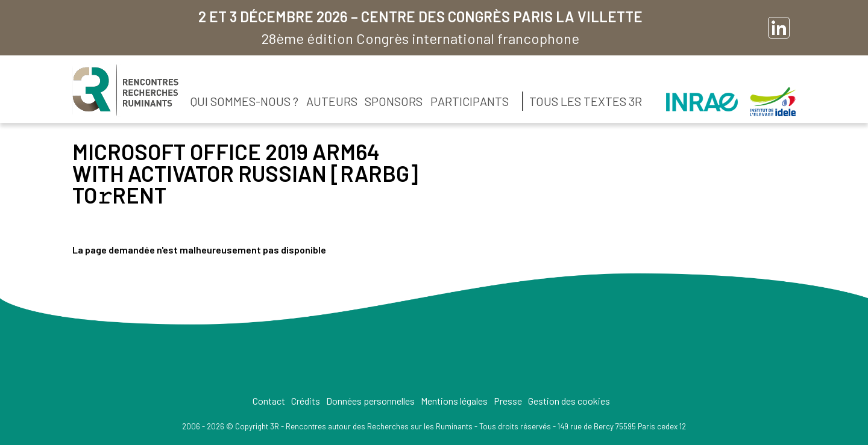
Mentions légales (454, 401)
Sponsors (394, 101)
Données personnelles (370, 401)
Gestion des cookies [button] (569, 401)
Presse (508, 401)
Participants (470, 101)
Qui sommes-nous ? (244, 101)
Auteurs (332, 101)
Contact (269, 401)
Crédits (306, 401)
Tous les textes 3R (586, 101)
